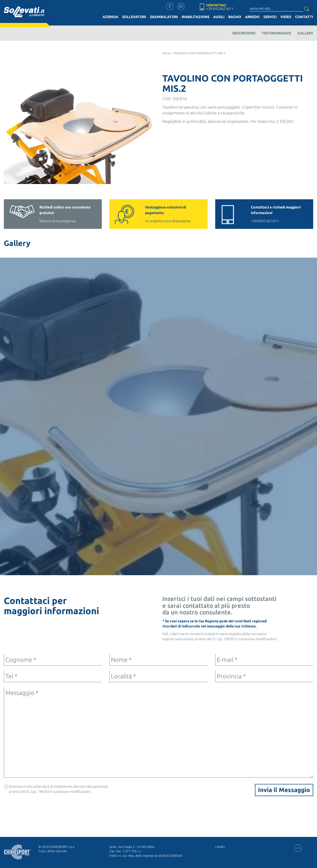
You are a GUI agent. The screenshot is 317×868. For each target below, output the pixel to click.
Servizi (270, 17)
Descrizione (244, 33)
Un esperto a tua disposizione (174, 214)
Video (286, 17)
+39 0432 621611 (279, 214)
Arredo (252, 17)
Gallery (305, 33)
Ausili (219, 17)
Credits (220, 847)
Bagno (235, 17)
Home (166, 53)
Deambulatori (164, 17)
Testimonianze (276, 33)
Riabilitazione (196, 17)
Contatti (304, 17)
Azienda (110, 17)
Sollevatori (134, 17)
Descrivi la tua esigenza (68, 214)
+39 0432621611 (220, 9)
